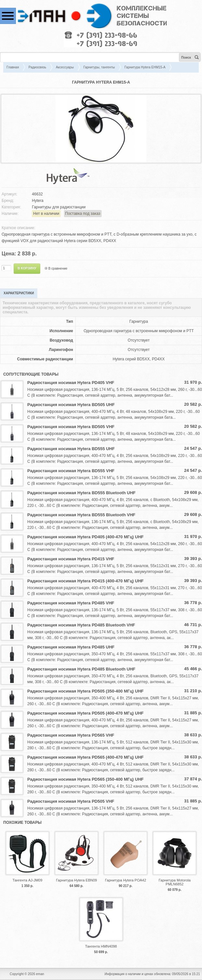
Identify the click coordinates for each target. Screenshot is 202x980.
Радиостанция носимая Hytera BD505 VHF (71, 427)
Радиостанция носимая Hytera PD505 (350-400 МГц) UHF (85, 691)
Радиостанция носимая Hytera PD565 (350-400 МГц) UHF (85, 779)
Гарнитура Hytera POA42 (126, 880)
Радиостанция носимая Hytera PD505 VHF (71, 801)
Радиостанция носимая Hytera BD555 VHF (71, 471)
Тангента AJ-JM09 (27, 880)
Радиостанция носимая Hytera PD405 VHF (71, 383)
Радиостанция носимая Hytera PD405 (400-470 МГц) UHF (85, 537)
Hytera (38, 201)
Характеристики (19, 293)
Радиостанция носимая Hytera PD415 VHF (71, 559)
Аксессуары (65, 67)
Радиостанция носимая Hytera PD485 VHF (71, 603)
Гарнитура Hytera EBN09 (76, 880)
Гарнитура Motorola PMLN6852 (174, 882)
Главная (13, 67)
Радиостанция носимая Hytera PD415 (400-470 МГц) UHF (85, 581)
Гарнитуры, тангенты (99, 67)
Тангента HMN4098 (101, 946)
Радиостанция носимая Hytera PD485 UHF (71, 647)
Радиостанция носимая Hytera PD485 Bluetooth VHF (81, 625)
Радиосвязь (37, 67)
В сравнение (58, 268)
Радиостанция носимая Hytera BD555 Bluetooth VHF (81, 515)
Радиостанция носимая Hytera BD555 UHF (71, 449)
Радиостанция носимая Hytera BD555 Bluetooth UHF (81, 493)
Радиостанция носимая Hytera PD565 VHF (71, 735)
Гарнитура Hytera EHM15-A (145, 67)
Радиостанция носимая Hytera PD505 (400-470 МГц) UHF (85, 713)
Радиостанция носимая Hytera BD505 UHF (71, 405)
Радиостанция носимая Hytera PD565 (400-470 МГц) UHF (85, 757)
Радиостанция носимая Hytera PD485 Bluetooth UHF (81, 669)
